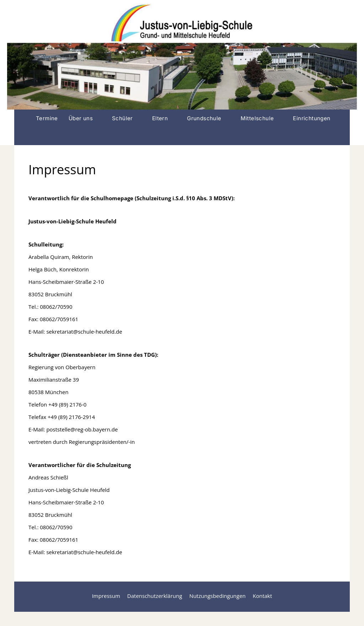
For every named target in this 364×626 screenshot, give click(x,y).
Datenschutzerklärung (155, 596)
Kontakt (262, 596)
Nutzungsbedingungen (217, 596)
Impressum (106, 596)
